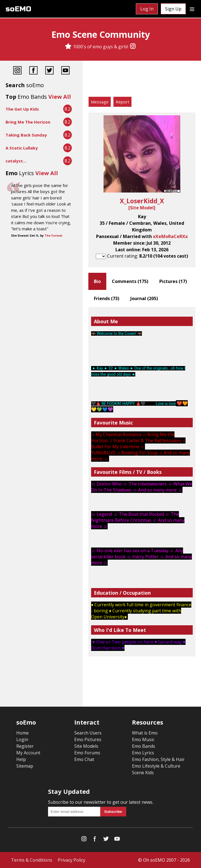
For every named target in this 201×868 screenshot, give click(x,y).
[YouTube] (65, 71)
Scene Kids (143, 773)
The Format (53, 236)
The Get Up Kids (22, 109)
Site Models (86, 746)
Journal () (144, 298)
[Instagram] (133, 47)
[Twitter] (49, 71)
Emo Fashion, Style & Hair (158, 759)
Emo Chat (84, 759)
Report (122, 102)
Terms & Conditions (32, 860)
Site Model (142, 208)
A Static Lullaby (22, 148)
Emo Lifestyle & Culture (156, 766)
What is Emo (145, 733)
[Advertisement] (142, 80)
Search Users (88, 733)
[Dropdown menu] (192, 9)
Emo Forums (87, 753)
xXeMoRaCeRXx (170, 236)
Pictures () (173, 281)
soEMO (18, 9)
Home (23, 733)
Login (22, 739)
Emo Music (143, 739)
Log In (147, 9)
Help (21, 759)
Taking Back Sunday (26, 135)
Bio (97, 281)
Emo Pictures (88, 739)
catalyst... (16, 161)
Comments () (130, 281)
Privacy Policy (72, 860)
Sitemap (25, 766)
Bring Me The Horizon (28, 122)
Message (100, 102)
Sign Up (173, 9)
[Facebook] (33, 71)
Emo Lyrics (143, 753)
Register (25, 746)
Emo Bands (144, 746)
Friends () (107, 298)
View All (60, 97)
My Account (28, 753)
